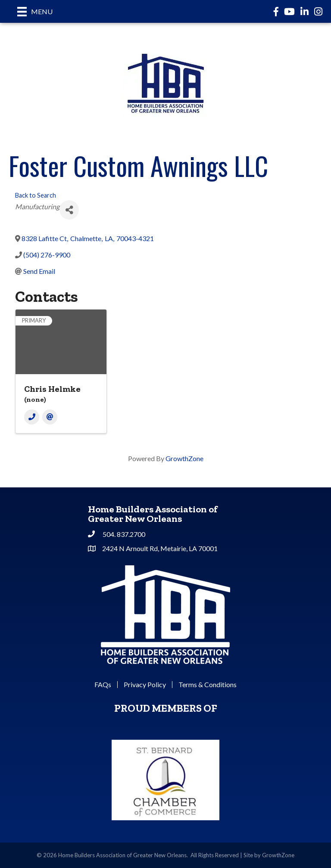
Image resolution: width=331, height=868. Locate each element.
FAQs (103, 685)
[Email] (50, 417)
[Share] (69, 210)
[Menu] (35, 11)
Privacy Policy (145, 685)
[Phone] (32, 417)
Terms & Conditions (208, 685)
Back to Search (36, 195)
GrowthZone (184, 458)
